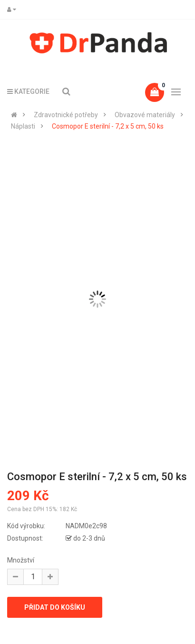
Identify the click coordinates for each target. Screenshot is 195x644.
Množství (21, 560)
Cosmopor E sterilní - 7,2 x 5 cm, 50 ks (108, 126)
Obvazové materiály (145, 115)
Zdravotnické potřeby (66, 115)
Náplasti (23, 126)
